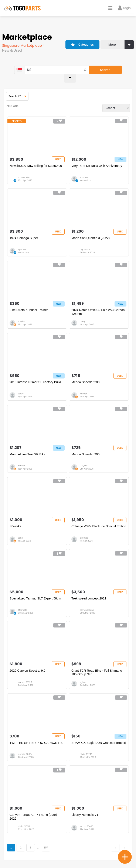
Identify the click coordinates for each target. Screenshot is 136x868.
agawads (85, 242)
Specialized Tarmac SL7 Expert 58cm (36, 594)
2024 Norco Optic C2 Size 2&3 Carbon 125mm (99, 305)
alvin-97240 (86, 751)
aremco (84, 533)
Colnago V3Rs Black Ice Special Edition (94, 523)
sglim (83, 678)
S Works (16, 521)
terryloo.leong (87, 606)
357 (46, 845)
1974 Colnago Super (24, 231)
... (38, 845)
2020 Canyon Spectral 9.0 (28, 667)
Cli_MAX (84, 460)
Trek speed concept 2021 (89, 594)
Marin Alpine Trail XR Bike (28, 449)
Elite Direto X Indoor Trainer (29, 303)
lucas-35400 (86, 824)
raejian (22, 315)
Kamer (83, 388)
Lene (21, 533)
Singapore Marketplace (22, 46)
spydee (84, 170)
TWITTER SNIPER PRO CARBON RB (37, 739)
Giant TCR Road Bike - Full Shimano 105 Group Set (97, 669)
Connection (24, 170)
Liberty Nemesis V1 (85, 812)
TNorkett (23, 606)
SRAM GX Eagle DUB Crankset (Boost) (94, 741)
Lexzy (83, 315)
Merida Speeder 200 (86, 376)
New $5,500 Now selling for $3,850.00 (37, 158)
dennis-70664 (25, 751)
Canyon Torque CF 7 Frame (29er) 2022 (34, 814)
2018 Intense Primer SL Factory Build (36, 376)
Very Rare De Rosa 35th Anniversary (97, 158)
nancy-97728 (25, 678)
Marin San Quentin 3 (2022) (91, 231)
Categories (82, 44)
